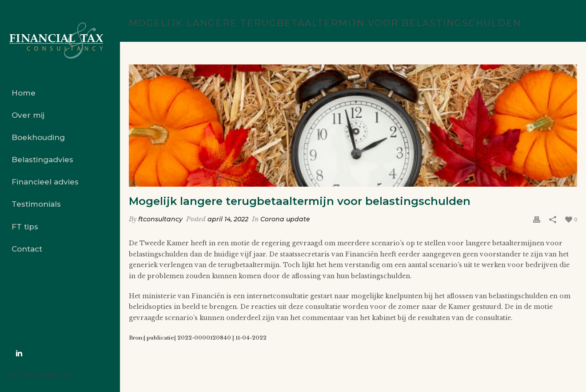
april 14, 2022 (228, 219)
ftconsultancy (160, 219)
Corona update (285, 219)
